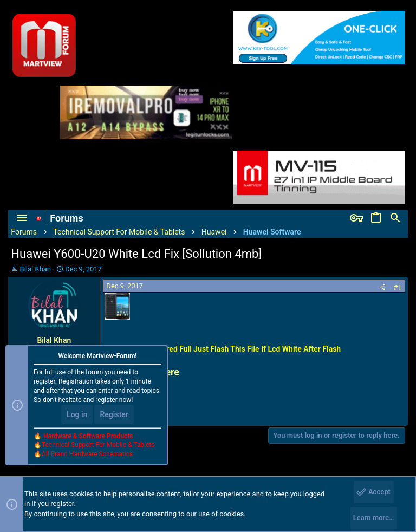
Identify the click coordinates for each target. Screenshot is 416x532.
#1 (397, 287)
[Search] (395, 218)
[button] (22, 218)
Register (114, 414)
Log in (77, 414)
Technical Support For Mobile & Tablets (98, 445)
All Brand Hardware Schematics (87, 454)
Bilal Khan (35, 269)
